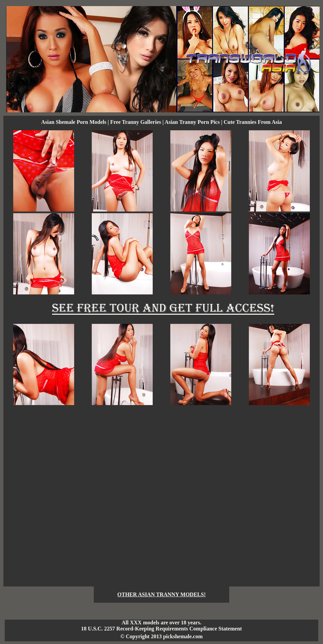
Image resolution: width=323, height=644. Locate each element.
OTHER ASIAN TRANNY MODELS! (162, 594)
